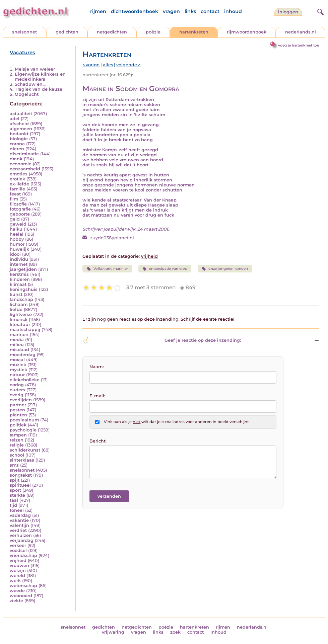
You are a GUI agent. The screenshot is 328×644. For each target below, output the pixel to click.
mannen (19, 335)
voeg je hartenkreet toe (299, 45)
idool (15, 254)
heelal (17, 234)
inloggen (288, 12)
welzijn (18, 571)
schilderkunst (25, 450)
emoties (19, 174)
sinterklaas (22, 460)
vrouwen (19, 566)
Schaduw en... (30, 84)
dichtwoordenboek (135, 11)
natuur (17, 375)
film (14, 199)
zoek (175, 632)
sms (14, 465)
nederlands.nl (301, 32)
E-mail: (97, 396)
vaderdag (20, 515)
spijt (15, 480)
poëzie (153, 32)
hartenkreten (194, 32)
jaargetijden (23, 269)
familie (17, 189)
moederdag (23, 355)
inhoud (233, 11)
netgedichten (112, 32)
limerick (19, 319)
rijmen (98, 11)
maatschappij (25, 330)
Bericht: (98, 441)
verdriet (18, 530)
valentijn (19, 525)
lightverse (21, 314)
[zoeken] (320, 11)
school (17, 455)
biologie (19, 139)
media (17, 340)
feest (15, 194)
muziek (18, 365)
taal (14, 500)
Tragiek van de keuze (39, 89)
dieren (17, 149)
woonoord (21, 596)
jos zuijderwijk (119, 229)
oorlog (17, 385)
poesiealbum (24, 420)
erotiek (17, 179)
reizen (17, 440)
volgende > (128, 65)
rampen (18, 435)
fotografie (20, 209)
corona (17, 144)
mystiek (18, 370)
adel (15, 119)
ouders (17, 390)
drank (16, 159)
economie (21, 164)
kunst (16, 294)
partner (18, 405)
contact (210, 11)
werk (15, 581)
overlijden (21, 400)
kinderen (20, 279)
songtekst (21, 475)
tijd (13, 505)
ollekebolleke (25, 380)
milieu (17, 345)
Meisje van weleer (35, 69)
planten (18, 415)
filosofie (18, 204)
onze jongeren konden (225, 269)
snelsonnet (24, 32)
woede (17, 591)
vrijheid (18, 560)
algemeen (21, 129)
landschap (21, 299)
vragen (171, 11)
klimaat (18, 284)
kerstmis (19, 274)
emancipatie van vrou (165, 269)
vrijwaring (113, 632)
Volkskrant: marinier (107, 269)
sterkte (17, 495)
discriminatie (24, 154)
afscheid (19, 124)
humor (17, 244)
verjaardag (22, 540)
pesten (17, 410)
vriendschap (23, 555)
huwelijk (19, 249)
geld (15, 219)
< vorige (91, 65)
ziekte (16, 601)
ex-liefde (19, 184)
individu (19, 259)
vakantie (19, 520)
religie (17, 445)
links (190, 11)
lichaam (19, 304)
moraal (17, 360)
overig (17, 395)
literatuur (20, 325)
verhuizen (21, 535)
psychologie (23, 430)
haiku (16, 229)
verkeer (18, 545)
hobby (17, 239)
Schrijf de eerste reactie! (208, 319)
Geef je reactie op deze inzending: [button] (162, 340)
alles (108, 65)
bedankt (19, 134)
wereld (17, 576)
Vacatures (22, 53)
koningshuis (24, 289)
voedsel (18, 550)
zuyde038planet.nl (112, 238)
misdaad (19, 350)
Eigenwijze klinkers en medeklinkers (40, 77)
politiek (18, 425)
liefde (16, 309)
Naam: (97, 367)
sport (15, 490)
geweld (18, 224)
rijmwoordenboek (247, 32)
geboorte (20, 214)
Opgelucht (27, 94)
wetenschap (23, 586)
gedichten (67, 32)
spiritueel (20, 485)
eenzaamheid (25, 169)
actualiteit (21, 114)
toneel (17, 510)
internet (19, 264)
